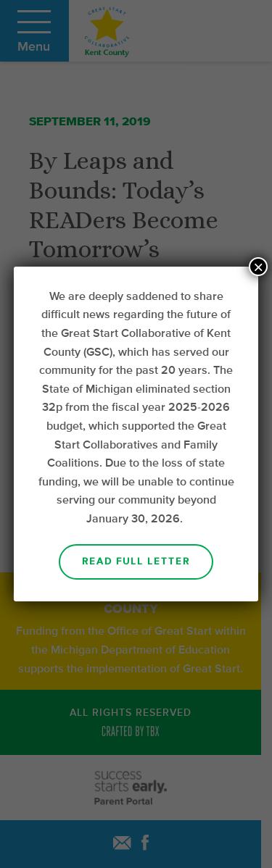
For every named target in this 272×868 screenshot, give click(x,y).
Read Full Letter (136, 562)
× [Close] (258, 267)
